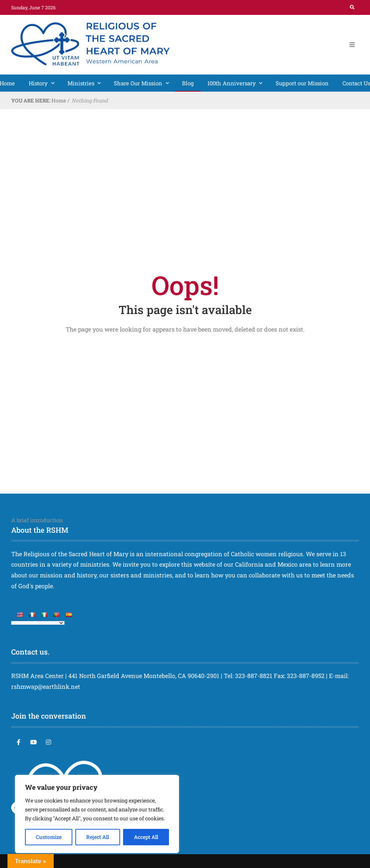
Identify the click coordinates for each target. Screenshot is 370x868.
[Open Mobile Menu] (352, 45)
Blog (188, 83)
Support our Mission (302, 83)
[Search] (352, 7)
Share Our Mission (144, 83)
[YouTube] (34, 742)
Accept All (146, 837)
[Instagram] (48, 742)
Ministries (87, 83)
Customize (49, 837)
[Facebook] (19, 742)
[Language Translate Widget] (38, 623)
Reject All (98, 837)
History (45, 83)
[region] (97, 814)
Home (59, 101)
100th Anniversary (238, 83)
